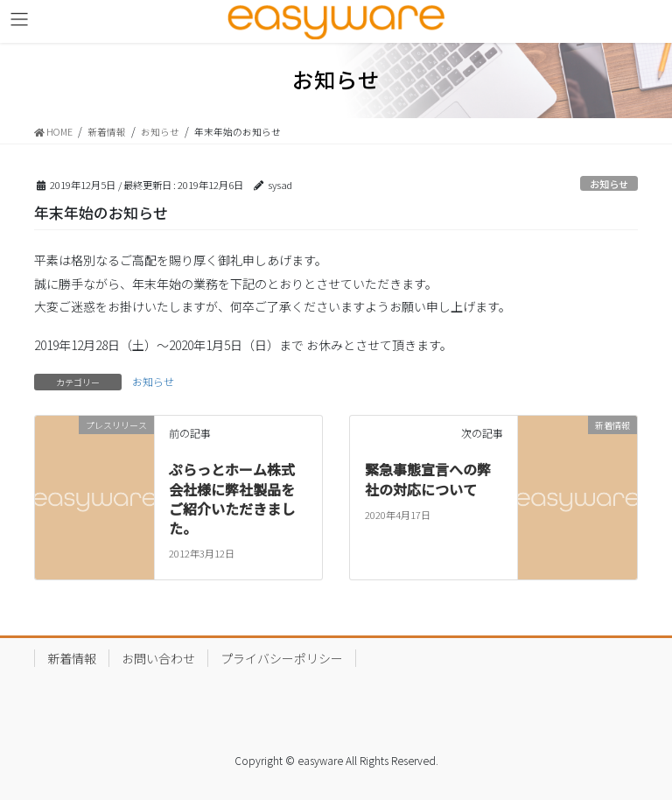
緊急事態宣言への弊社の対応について (428, 479)
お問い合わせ (158, 658)
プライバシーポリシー (282, 658)
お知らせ (609, 184)
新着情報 (72, 658)
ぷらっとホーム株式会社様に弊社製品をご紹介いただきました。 (232, 498)
